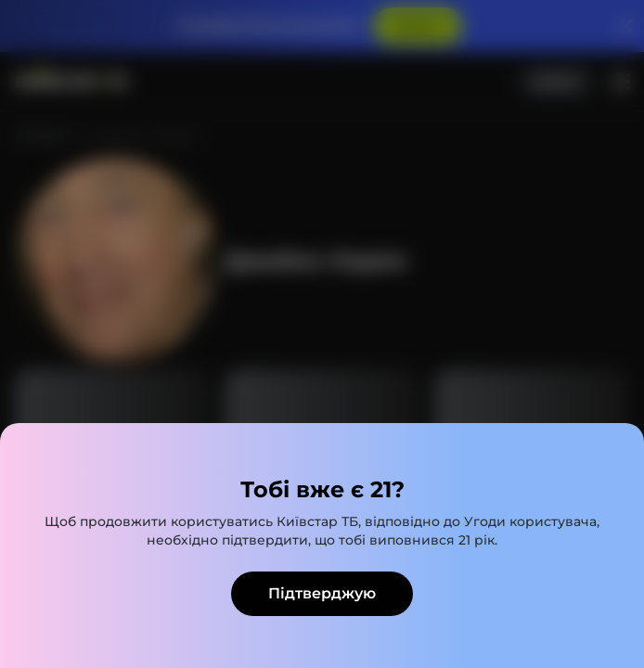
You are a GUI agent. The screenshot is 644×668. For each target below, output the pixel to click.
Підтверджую (322, 593)
